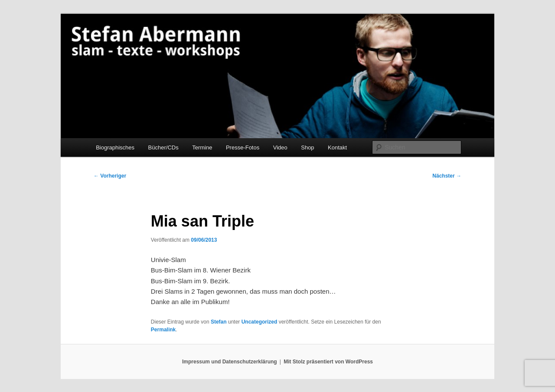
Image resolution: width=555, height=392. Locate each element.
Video (280, 147)
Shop (307, 147)
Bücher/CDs (163, 147)
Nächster (447, 176)
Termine (202, 147)
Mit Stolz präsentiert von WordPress (328, 362)
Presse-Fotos (243, 147)
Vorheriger (110, 176)
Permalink (163, 330)
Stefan (219, 322)
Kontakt (337, 147)
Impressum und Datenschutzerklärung (230, 362)
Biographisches (115, 147)
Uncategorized (260, 322)
